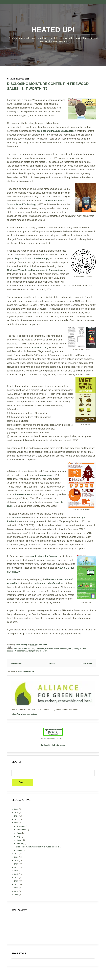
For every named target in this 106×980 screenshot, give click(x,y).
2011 (17, 888)
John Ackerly (22, 645)
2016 (17, 871)
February (21, 843)
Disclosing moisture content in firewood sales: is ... (39, 847)
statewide (19, 518)
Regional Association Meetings (31, 258)
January (20, 850)
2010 (17, 891)
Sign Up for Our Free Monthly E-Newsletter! (53, 732)
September (22, 830)
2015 (17, 874)
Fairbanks (40, 649)
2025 (17, 813)
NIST (70, 649)
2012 (17, 884)
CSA (33, 649)
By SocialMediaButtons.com (53, 745)
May (19, 837)
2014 (17, 878)
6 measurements (23, 494)
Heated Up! (53, 30)
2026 (17, 809)
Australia (26, 649)
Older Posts (87, 663)
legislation (45, 475)
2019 (17, 860)
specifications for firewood (44, 556)
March (20, 840)
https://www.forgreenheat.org (24, 714)
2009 (17, 895)
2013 (17, 881)
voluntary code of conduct (49, 583)
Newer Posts (17, 663)
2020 (17, 857)
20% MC (17, 649)
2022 (17, 823)
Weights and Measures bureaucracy (57, 131)
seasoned (11, 651)
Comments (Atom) (26, 671)
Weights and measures (38, 651)
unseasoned (22, 651)
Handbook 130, (40, 348)
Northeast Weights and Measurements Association (34, 270)
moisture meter (61, 649)
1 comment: (42, 645)
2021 (17, 854)
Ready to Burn (80, 649)
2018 (17, 864)
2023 (17, 819)
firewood (49, 649)
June (19, 833)
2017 (17, 867)
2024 (17, 816)
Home (52, 663)
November (21, 826)
